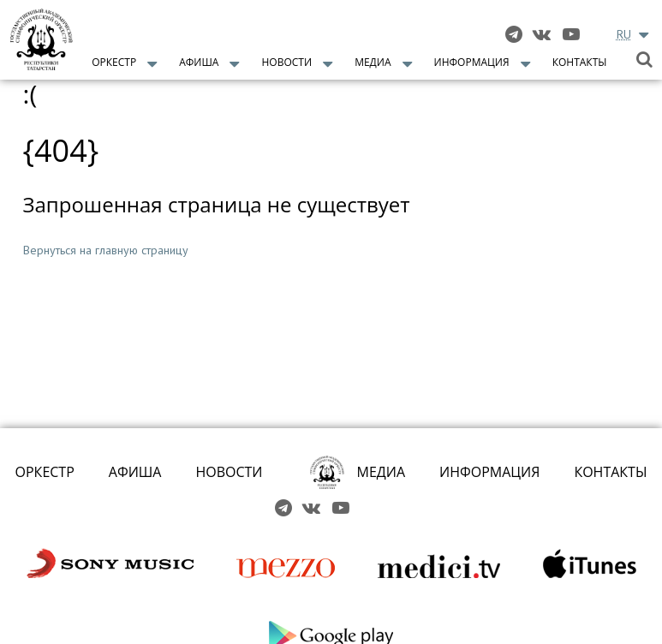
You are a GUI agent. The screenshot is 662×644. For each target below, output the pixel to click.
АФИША (135, 472)
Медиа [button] (373, 62)
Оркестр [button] (114, 62)
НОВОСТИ (229, 472)
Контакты (580, 62)
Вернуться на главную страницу (106, 250)
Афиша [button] (199, 62)
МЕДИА (382, 472)
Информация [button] (472, 62)
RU (624, 34)
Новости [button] (287, 62)
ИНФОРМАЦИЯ (489, 472)
